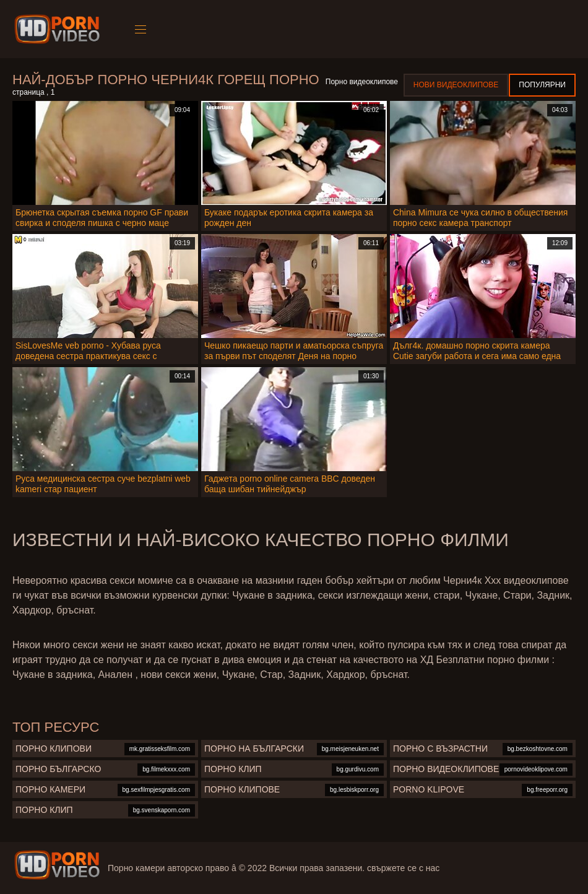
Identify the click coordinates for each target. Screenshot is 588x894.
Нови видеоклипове (456, 85)
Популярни (542, 85)
